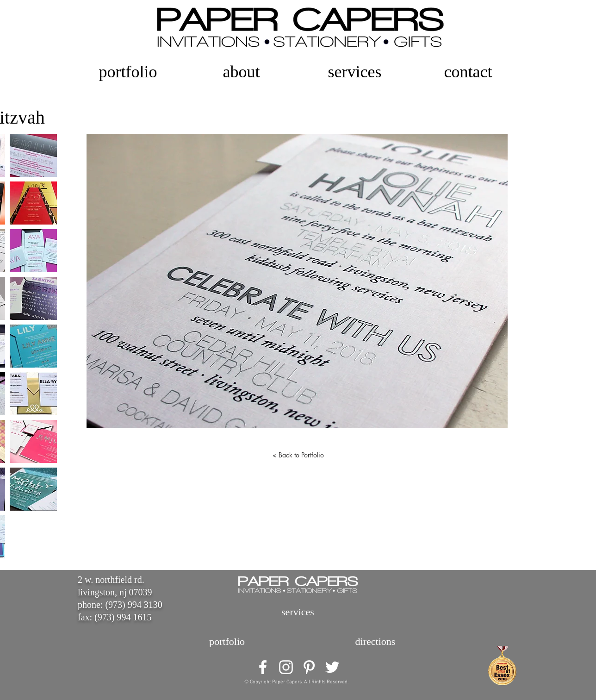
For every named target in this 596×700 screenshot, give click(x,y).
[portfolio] (227, 642)
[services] (298, 612)
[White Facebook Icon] (263, 667)
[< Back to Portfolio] (298, 455)
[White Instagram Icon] (286, 667)
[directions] (375, 642)
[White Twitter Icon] (332, 667)
